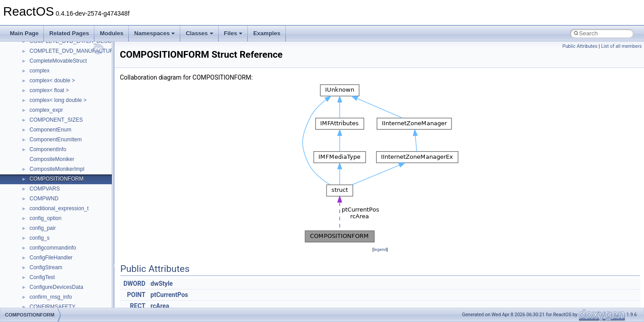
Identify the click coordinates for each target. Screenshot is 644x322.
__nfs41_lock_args (52, 85)
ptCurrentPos (169, 295)
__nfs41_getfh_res (52, 55)
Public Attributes (580, 46)
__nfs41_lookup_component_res (68, 173)
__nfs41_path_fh (49, 271)
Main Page (24, 33)
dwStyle (162, 284)
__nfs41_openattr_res (56, 262)
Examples (267, 33)
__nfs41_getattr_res (53, 45)
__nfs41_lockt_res (51, 124)
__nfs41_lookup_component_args (70, 163)
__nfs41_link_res (50, 75)
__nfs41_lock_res (51, 94)
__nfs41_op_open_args (58, 212)
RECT (138, 306)
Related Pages (69, 33)
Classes (199, 33)
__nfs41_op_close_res (57, 203)
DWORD (134, 284)
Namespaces (155, 33)
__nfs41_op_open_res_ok (61, 232)
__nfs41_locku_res (52, 144)
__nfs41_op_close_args (58, 193)
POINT (136, 295)
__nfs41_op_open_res (56, 222)
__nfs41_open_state (54, 242)
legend (380, 249)
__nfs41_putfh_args (53, 281)
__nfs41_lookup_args (55, 153)
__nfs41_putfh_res (52, 291)
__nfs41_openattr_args (57, 252)
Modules (112, 33)
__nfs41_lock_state (53, 104)
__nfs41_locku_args (53, 134)
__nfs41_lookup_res (54, 183)
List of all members (621, 46)
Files (233, 33)
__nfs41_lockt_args (53, 114)
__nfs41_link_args (51, 65)
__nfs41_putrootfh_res (56, 301)
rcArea (160, 306)
